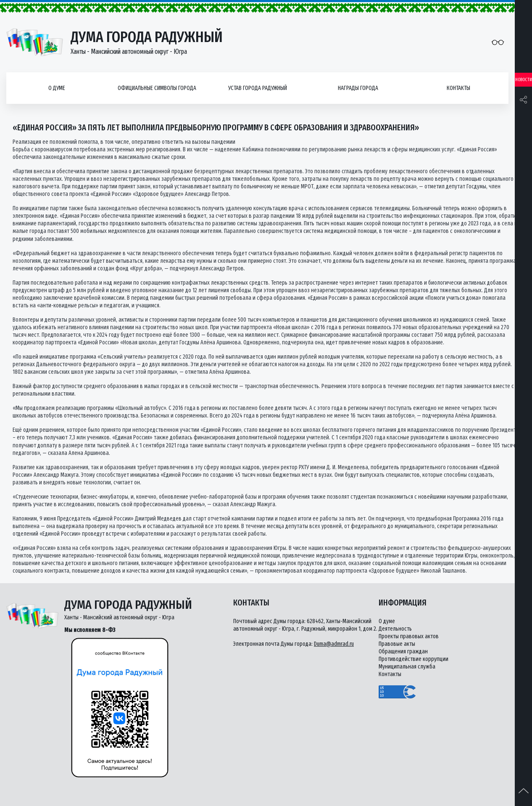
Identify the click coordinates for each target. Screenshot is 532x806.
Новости (524, 80)
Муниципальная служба (407, 667)
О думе (57, 88)
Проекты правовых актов (409, 636)
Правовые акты (397, 644)
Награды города (358, 88)
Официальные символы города (157, 88)
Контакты (458, 88)
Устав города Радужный (258, 88)
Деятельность (395, 629)
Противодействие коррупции (413, 659)
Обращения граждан (403, 651)
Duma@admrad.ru (334, 644)
